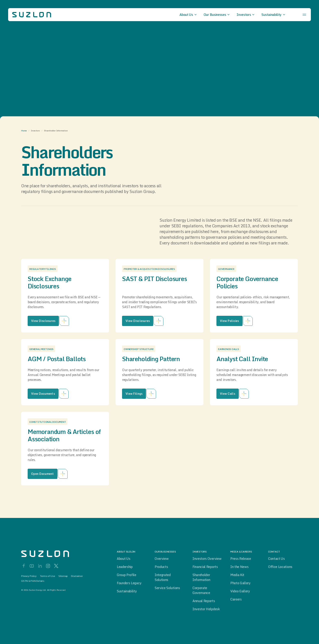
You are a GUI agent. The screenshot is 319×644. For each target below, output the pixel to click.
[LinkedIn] (40, 566)
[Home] (54, 554)
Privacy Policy (29, 576)
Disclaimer (77, 576)
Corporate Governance (201, 590)
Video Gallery (240, 591)
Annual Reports (204, 601)
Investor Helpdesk (206, 609)
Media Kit (237, 575)
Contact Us (276, 559)
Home (24, 131)
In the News (239, 567)
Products (161, 567)
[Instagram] (48, 566)
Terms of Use (48, 576)
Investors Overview (207, 559)
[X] (56, 566)
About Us (123, 559)
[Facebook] (24, 566)
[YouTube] (32, 566)
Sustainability (127, 591)
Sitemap (63, 576)
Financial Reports (205, 567)
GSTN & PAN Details (33, 581)
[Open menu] (304, 15)
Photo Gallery (240, 583)
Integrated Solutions (163, 577)
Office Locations (280, 567)
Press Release (241, 559)
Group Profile (127, 575)
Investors (35, 131)
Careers (236, 599)
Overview (162, 559)
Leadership (125, 567)
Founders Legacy (129, 583)
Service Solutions (167, 588)
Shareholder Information (201, 577)
